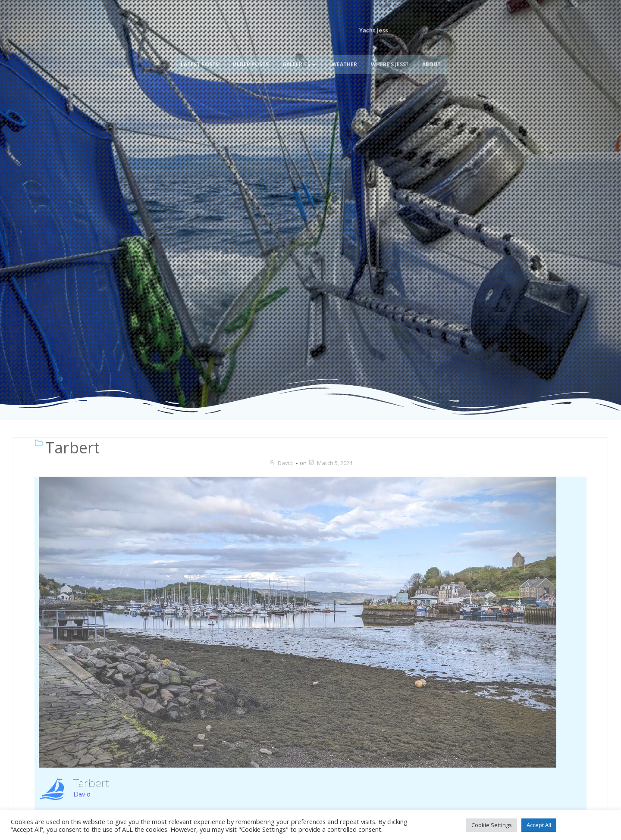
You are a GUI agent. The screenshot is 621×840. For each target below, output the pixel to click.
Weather (344, 50)
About (431, 50)
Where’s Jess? (390, 50)
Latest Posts (200, 50)
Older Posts (251, 50)
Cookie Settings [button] (492, 825)
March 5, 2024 (330, 463)
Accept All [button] (539, 825)
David (281, 463)
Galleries (300, 50)
